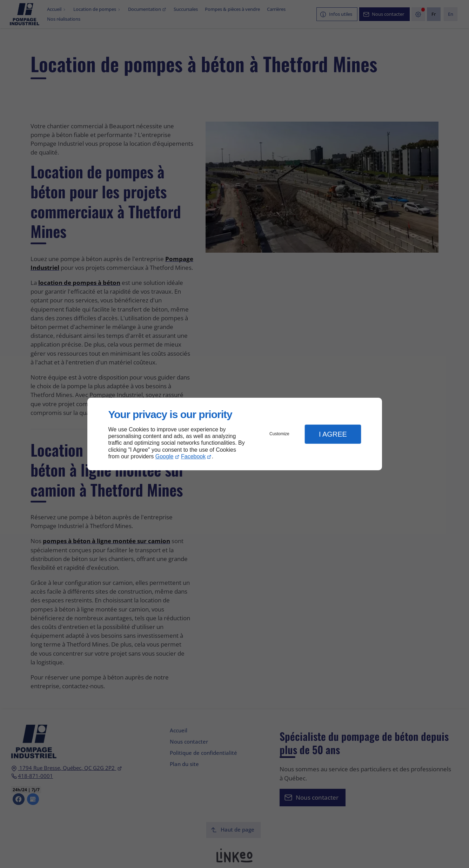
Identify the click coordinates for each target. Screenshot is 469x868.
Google (165, 456)
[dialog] (235, 434)
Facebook (193, 456)
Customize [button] (279, 434)
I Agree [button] (333, 434)
